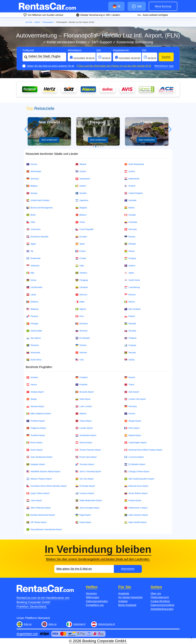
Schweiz (32, 377)
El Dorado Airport (85, 486)
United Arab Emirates (38, 200)
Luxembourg (132, 287)
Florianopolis (48, 22)
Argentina (82, 200)
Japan (129, 273)
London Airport (84, 428)
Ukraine (81, 345)
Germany (33, 179)
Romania (82, 324)
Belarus (81, 215)
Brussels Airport (85, 392)
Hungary (130, 258)
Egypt (31, 244)
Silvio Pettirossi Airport (39, 508)
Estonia (130, 237)
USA (80, 360)
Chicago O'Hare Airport (137, 472)
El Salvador (83, 338)
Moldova (32, 302)
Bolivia (129, 208)
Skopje (32, 399)
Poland (130, 316)
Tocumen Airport (85, 464)
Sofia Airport (83, 399)
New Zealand (132, 309)
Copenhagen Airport (135, 443)
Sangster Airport (36, 464)
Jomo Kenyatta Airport (87, 508)
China (80, 222)
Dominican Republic (37, 237)
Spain (80, 244)
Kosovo (32, 164)
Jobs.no (53, 624)
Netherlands (132, 179)
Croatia (81, 258)
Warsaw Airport (35, 406)
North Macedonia (134, 164)
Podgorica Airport (36, 428)
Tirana (129, 385)
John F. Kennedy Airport (88, 472)
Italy (30, 273)
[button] (93, 147)
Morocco (81, 295)
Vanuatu (130, 353)
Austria (130, 171)
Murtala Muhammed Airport (41, 515)
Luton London (84, 406)
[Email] (84, 569)
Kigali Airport (83, 515)
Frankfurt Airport (36, 435)
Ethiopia (130, 244)
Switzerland (83, 179)
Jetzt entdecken (49, 140)
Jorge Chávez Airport (38, 493)
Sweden (81, 193)
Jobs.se (28, 624)
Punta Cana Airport (86, 457)
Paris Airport (132, 428)
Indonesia (33, 266)
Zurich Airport (34, 450)
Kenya (31, 280)
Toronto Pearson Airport (88, 450)
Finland (130, 186)
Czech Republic (85, 229)
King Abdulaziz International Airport (44, 529)
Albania (81, 164)
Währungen (93, 597)
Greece (81, 171)
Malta (80, 302)
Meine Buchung (163, 6)
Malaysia (32, 309)
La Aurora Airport (134, 457)
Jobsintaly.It (79, 624)
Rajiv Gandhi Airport (135, 522)
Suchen (166, 57)
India (80, 266)
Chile (31, 222)
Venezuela (33, 353)
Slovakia (130, 331)
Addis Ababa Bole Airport (89, 501)
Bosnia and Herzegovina (39, 208)
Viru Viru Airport (85, 479)
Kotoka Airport (133, 501)
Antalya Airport (35, 392)
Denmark (130, 229)
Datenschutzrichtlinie (162, 605)
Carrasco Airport (85, 493)
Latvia (31, 295)
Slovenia (81, 331)
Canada (130, 215)
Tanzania (32, 345)
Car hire (29, 22)
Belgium (32, 186)
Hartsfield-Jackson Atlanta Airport (43, 472)
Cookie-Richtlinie (160, 601)
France (81, 251)
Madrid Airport (133, 435)
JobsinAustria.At (107, 624)
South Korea (132, 280)
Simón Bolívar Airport (136, 493)
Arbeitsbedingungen (162, 609)
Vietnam (81, 353)
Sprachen (91, 594)
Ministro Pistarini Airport (39, 479)
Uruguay (130, 345)
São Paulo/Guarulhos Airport (139, 479)
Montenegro (34, 171)
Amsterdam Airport (86, 435)
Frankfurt (82, 377)
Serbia (129, 360)
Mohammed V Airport (136, 508)
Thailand (130, 338)
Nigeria (81, 309)
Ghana (129, 251)
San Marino (34, 338)
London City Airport (135, 399)
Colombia (131, 222)
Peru (80, 316)
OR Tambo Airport (36, 522)
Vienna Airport (84, 443)
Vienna (32, 385)
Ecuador (81, 237)
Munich (130, 377)
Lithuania (82, 287)
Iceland (130, 266)
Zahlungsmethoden (97, 601)
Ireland (81, 186)
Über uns (156, 594)
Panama (32, 316)
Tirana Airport (84, 421)
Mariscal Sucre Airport (136, 486)
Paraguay (82, 280)
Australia (130, 200)
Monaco (130, 295)
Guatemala (33, 258)
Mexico (130, 302)
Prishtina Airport (36, 421)
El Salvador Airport (135, 464)
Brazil (37, 22)
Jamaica (81, 273)
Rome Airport (34, 443)
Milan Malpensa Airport (39, 414)
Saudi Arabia (34, 331)
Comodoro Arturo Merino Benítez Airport (46, 486)
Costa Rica (33, 229)
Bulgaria (81, 208)
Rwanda (130, 324)
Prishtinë (81, 385)
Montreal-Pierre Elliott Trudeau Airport (143, 450)
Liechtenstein (34, 287)
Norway (32, 193)
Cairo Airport (34, 501)
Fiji (30, 251)
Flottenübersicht (160, 597)
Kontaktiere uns (95, 605)
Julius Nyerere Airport (136, 515)
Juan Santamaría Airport (39, 457)
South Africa (34, 360)
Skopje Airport (133, 421)
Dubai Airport (83, 522)
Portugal (32, 324)
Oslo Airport (132, 392)
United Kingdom (134, 193)
